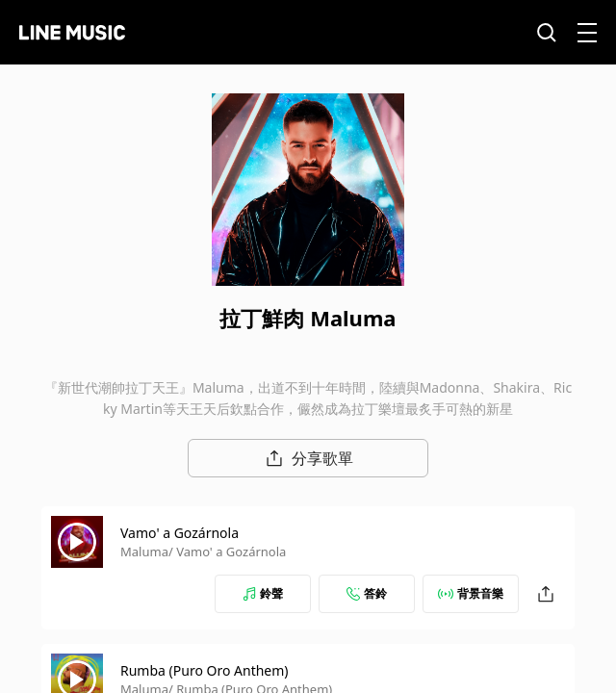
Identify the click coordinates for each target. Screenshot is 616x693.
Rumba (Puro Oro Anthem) (205, 670)
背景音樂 (471, 593)
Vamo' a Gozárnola (180, 533)
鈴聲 (263, 593)
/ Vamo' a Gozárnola (227, 552)
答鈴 (367, 593)
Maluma (144, 552)
